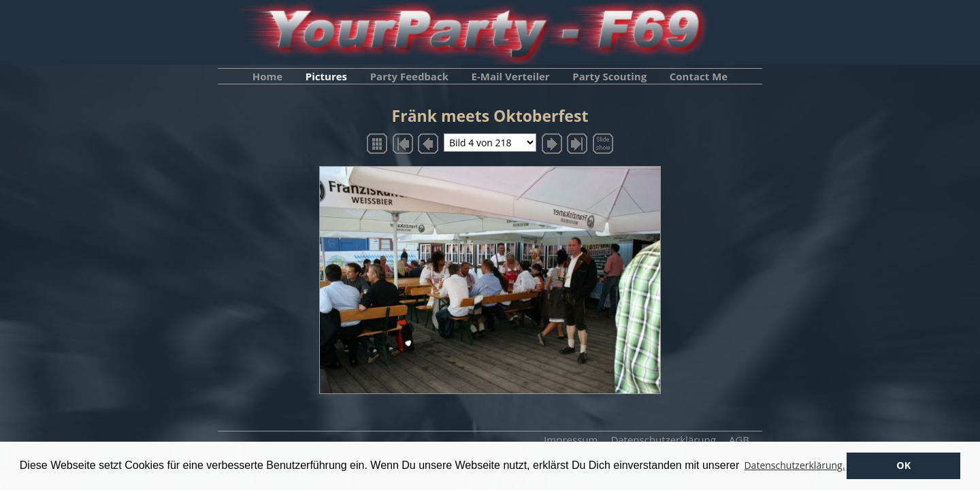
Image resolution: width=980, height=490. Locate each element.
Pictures (326, 76)
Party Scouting (609, 76)
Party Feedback (409, 76)
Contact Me (699, 76)
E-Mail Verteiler (511, 76)
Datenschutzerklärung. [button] (794, 465)
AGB (739, 440)
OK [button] (903, 465)
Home (267, 76)
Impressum (571, 440)
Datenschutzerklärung (663, 440)
